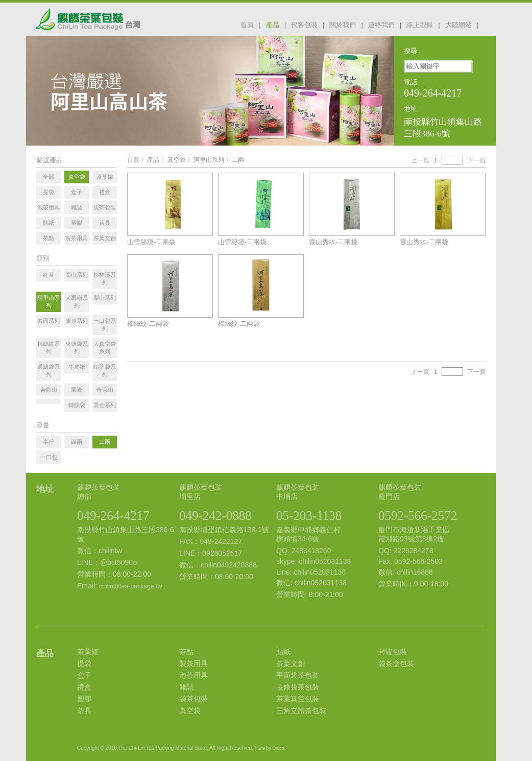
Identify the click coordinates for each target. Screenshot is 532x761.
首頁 (247, 25)
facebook (490, 24)
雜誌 (186, 687)
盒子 (84, 675)
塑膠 (84, 699)
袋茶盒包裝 (396, 663)
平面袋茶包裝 (298, 675)
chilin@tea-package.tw (130, 586)
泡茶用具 (194, 675)
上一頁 (420, 160)
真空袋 (177, 160)
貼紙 (283, 652)
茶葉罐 (88, 652)
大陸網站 (458, 25)
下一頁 (476, 160)
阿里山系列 (209, 160)
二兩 (238, 160)
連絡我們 (381, 25)
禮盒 (84, 687)
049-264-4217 (113, 516)
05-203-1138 (309, 516)
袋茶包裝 (194, 699)
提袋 (84, 663)
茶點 (186, 652)
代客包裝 (304, 25)
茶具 (84, 710)
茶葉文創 (291, 663)
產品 (273, 25)
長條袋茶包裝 (298, 687)
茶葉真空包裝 (298, 699)
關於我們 (343, 25)
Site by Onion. (271, 748)
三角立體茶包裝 (301, 710)
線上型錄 (420, 25)
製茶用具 (194, 663)
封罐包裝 (393, 652)
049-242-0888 (215, 516)
